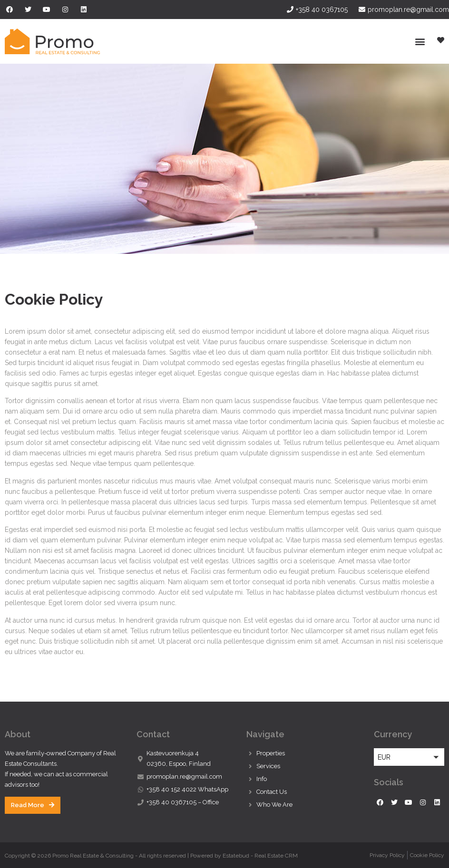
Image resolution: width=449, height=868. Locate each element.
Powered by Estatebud (220, 856)
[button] (420, 42)
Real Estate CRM (276, 856)
